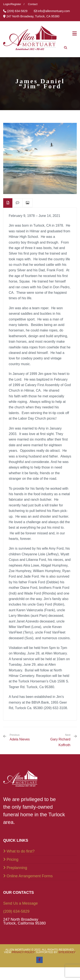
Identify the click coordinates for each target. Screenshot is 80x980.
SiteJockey (67, 952)
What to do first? (21, 851)
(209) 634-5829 (16, 911)
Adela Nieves (20, 737)
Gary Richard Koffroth (60, 742)
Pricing (12, 859)
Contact (33, 4)
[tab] (8, 203)
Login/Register (12, 4)
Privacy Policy (23, 952)
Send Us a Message (20, 903)
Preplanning (17, 868)
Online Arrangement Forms (30, 876)
